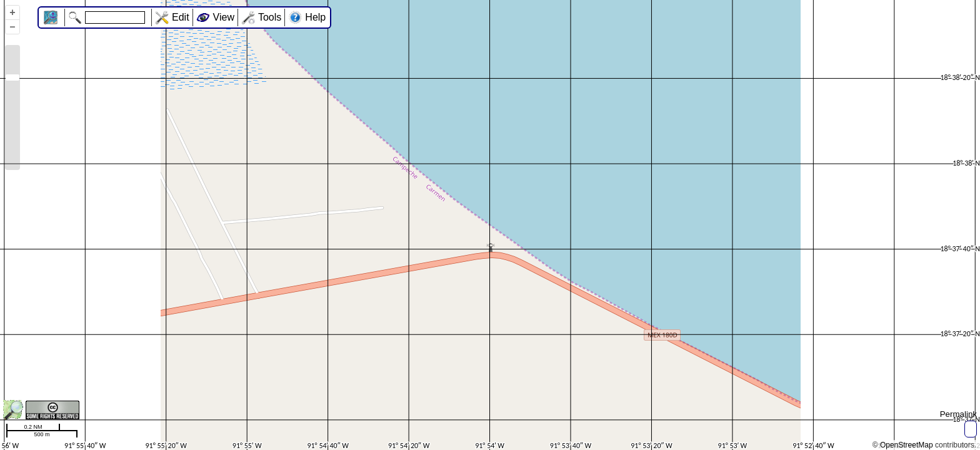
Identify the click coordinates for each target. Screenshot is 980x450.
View (224, 17)
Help (315, 17)
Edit (181, 17)
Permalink (958, 414)
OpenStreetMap (907, 445)
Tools (270, 17)
